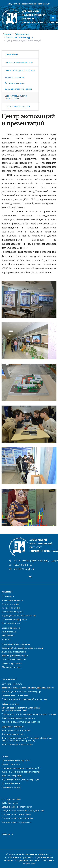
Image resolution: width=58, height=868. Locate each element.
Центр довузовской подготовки (16, 730)
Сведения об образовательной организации (29, 4)
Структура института (11, 623)
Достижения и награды (12, 612)
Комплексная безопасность (14, 660)
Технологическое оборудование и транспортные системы (29, 714)
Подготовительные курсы (19, 37)
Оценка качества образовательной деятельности (24, 699)
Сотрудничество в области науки (17, 807)
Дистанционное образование (16, 695)
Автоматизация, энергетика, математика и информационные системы (21, 709)
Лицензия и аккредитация (14, 652)
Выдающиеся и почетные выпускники (19, 616)
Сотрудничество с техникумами (16, 814)
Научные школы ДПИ (11, 787)
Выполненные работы (12, 776)
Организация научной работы (16, 760)
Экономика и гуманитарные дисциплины (21, 722)
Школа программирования (18, 89)
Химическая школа (14, 77)
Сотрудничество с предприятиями (17, 818)
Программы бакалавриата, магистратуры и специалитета (28, 688)
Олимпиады (11, 54)
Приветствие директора (12, 600)
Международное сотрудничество (17, 822)
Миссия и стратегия (11, 608)
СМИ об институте (10, 803)
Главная (7, 34)
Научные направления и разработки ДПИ (21, 768)
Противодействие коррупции (15, 656)
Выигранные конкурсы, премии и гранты (21, 772)
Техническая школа (15, 83)
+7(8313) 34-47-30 (23, 565)
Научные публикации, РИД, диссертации (20, 780)
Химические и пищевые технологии (18, 718)
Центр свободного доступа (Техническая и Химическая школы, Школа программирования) (27, 739)
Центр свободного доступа (20, 70)
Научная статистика (11, 764)
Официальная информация (14, 619)
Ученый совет (8, 636)
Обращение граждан (11, 667)
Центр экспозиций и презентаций (16, 97)
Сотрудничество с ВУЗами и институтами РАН (23, 811)
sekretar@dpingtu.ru (24, 569)
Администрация (9, 632)
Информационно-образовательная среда (21, 692)
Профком (6, 639)
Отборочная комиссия (17, 107)
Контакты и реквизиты (12, 663)
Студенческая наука (11, 783)
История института (10, 604)
